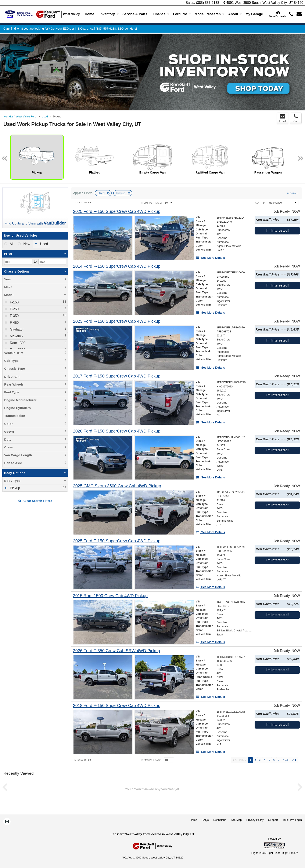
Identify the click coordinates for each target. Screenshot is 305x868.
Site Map (236, 820)
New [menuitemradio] (26, 244)
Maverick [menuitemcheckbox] (16, 336)
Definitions (220, 820)
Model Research (210, 14)
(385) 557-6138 (207, 3)
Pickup (121, 193)
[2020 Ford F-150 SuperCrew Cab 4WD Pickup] (117, 431)
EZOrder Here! (127, 29)
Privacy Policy (255, 820)
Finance (161, 14)
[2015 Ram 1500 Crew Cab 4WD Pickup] (110, 596)
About (235, 14)
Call (296, 118)
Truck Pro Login (292, 820)
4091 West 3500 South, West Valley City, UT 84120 (263, 3)
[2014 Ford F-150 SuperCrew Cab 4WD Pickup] (117, 266)
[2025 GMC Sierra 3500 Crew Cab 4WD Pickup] (117, 486)
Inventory (109, 14)
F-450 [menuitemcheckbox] (14, 323)
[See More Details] (210, 258)
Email (282, 118)
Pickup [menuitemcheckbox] (14, 488)
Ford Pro (182, 14)
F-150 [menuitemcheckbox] (14, 302)
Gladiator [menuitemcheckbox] (16, 329)
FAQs (205, 820)
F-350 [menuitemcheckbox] (14, 316)
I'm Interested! (277, 231)
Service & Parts (135, 14)
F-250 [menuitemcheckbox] (14, 309)
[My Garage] (254, 14)
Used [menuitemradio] (44, 244)
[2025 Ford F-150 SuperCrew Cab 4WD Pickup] (117, 211)
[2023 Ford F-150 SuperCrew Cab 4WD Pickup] (117, 321)
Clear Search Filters (35, 501)
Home (89, 14)
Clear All (293, 193)
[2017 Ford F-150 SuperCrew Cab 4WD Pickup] (117, 376)
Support (273, 820)
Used (102, 193)
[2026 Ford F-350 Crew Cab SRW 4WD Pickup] (117, 651)
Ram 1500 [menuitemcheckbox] (17, 343)
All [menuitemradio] (11, 244)
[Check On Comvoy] (7, 822)
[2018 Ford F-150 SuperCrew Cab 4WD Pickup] (117, 706)
